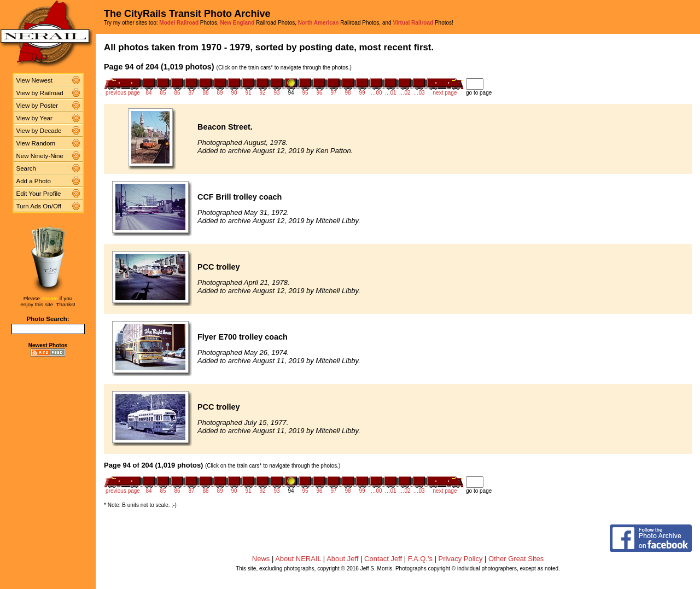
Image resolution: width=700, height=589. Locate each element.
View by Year (34, 118)
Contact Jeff (383, 559)
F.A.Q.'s (420, 559)
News (261, 559)
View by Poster (37, 106)
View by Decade (39, 131)
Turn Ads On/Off (39, 206)
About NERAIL (298, 559)
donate (50, 298)
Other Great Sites (516, 559)
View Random (36, 143)
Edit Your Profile (39, 194)
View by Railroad (40, 93)
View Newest (34, 80)
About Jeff (342, 559)
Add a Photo (34, 181)
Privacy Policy (461, 559)
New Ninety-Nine (40, 156)
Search (27, 168)
